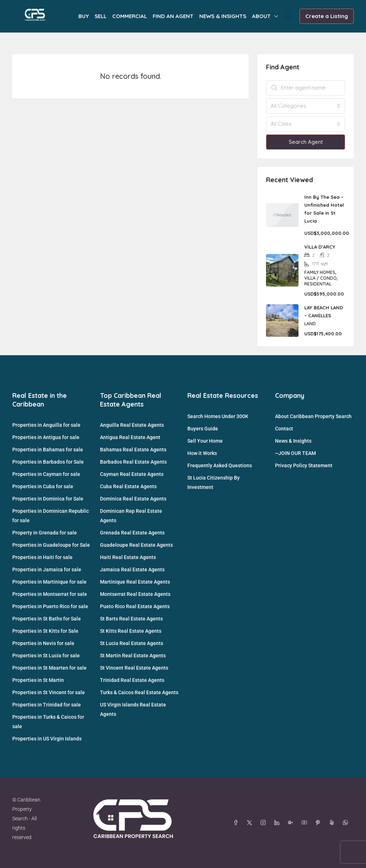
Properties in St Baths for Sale (47, 619)
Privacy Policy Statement (304, 465)
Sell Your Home (205, 441)
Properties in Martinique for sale (49, 582)
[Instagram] (265, 823)
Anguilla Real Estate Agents (132, 425)
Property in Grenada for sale (45, 533)
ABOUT (261, 16)
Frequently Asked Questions (220, 465)
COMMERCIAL (130, 16)
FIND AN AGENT (173, 16)
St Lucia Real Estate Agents (132, 643)
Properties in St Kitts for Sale (45, 631)
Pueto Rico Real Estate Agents (135, 606)
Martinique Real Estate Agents (135, 582)
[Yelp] (333, 823)
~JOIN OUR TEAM (295, 453)
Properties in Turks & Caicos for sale (48, 722)
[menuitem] (288, 16)
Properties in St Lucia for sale (46, 656)
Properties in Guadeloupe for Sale (51, 545)
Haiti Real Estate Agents (128, 557)
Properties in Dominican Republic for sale (51, 516)
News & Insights (293, 441)
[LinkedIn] (278, 823)
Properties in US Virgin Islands (47, 739)
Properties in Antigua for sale (46, 437)
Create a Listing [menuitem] (327, 16)
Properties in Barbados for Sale (48, 462)
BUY (84, 16)
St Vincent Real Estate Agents (134, 668)
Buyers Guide (203, 429)
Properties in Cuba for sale (43, 486)
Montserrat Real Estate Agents (135, 594)
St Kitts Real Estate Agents (131, 631)
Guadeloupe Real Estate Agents (136, 545)
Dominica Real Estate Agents (133, 499)
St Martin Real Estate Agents (133, 656)
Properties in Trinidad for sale (47, 705)
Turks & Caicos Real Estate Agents (139, 692)
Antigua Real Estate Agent (130, 437)
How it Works (202, 453)
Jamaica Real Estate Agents (132, 570)
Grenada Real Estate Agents (132, 533)
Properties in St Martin (38, 680)
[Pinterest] (319, 823)
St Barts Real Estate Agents (131, 619)
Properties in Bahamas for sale (48, 450)
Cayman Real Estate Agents (132, 474)
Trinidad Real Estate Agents (132, 680)
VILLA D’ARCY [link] (320, 247)
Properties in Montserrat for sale (50, 594)
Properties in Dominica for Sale (48, 499)
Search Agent (306, 142)
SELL (101, 16)
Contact (284, 429)
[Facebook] (237, 823)
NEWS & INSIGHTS (223, 16)
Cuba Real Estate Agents (128, 486)
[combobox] (306, 106)
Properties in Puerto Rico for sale (50, 606)
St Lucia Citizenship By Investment (213, 482)
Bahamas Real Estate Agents (133, 450)
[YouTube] (306, 823)
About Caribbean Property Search (313, 416)
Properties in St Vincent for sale (49, 692)
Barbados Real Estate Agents (133, 462)
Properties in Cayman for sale (46, 474)
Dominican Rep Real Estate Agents (131, 516)
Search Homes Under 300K (218, 416)
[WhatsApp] (347, 823)
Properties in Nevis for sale (43, 643)
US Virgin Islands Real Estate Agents (133, 709)
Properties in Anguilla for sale (46, 425)
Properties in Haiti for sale (42, 557)
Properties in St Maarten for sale (49, 668)
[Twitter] (251, 823)
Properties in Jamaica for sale (47, 570)
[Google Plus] (292, 823)
